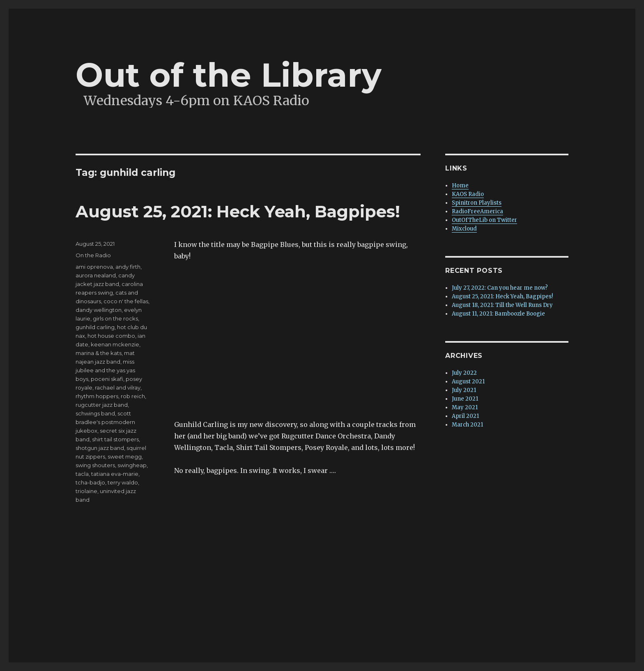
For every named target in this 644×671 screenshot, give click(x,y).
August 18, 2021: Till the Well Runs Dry (502, 305)
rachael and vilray (118, 387)
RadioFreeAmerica (477, 211)
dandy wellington (99, 310)
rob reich (133, 396)
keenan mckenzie (115, 344)
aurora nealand (96, 275)
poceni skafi (107, 379)
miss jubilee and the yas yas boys (105, 370)
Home (460, 186)
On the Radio (93, 255)
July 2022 (464, 373)
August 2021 (468, 382)
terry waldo (123, 482)
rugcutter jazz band (102, 405)
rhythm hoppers (97, 396)
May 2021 (465, 407)
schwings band (95, 413)
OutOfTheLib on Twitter (484, 220)
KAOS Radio (468, 194)
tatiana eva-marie (115, 474)
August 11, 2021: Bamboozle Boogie (498, 314)
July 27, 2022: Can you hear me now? (500, 288)
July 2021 (464, 390)
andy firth (128, 267)
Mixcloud (464, 229)
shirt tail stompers (115, 439)
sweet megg (125, 457)
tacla (82, 474)
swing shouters (95, 465)
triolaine (86, 491)
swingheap (132, 465)
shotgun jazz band (100, 448)
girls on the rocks (115, 318)
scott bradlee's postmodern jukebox (105, 422)
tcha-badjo (90, 482)
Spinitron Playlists (477, 203)
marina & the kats (99, 353)
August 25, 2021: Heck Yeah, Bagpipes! (238, 211)
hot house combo (111, 336)
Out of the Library (229, 75)
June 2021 (465, 399)
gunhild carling (95, 327)
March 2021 (467, 425)
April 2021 (465, 416)
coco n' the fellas (126, 301)
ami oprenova (94, 267)
